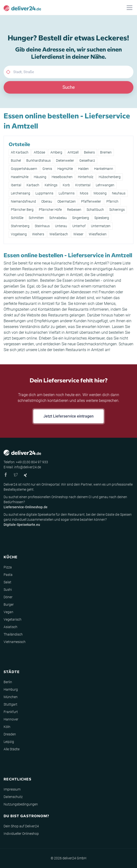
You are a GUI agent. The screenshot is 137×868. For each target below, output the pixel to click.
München (11, 697)
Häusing (40, 177)
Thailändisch (13, 634)
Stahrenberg (20, 226)
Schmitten (36, 218)
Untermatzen (101, 226)
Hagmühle (65, 169)
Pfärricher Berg (22, 210)
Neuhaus (119, 193)
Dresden (10, 734)
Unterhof (79, 226)
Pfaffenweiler (91, 201)
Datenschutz (13, 797)
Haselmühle (20, 177)
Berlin (8, 682)
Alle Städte (12, 749)
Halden (83, 169)
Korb (66, 185)
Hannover (11, 719)
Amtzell (73, 152)
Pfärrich (112, 201)
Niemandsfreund (23, 201)
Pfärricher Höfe (50, 210)
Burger (9, 604)
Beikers (89, 152)
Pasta (8, 575)
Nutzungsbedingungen (21, 804)
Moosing (100, 193)
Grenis (47, 169)
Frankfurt (11, 712)
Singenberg (81, 218)
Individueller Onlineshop (21, 834)
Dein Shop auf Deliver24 (21, 826)
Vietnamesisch (15, 642)
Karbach (33, 185)
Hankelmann (104, 169)
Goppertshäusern (24, 169)
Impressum (12, 789)
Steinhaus (42, 226)
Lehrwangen (105, 185)
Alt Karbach (20, 152)
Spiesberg (102, 218)
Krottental (83, 185)
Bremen (106, 152)
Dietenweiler (65, 161)
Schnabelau (58, 218)
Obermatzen (67, 201)
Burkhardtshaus (38, 161)
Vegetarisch (13, 619)
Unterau (61, 226)
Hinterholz (86, 177)
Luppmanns (44, 193)
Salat (7, 582)
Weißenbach (59, 234)
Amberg (56, 152)
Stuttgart (10, 704)
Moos (84, 193)
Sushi (8, 590)
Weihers (38, 234)
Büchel (16, 161)
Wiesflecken (98, 234)
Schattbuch (95, 210)
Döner (8, 597)
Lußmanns (67, 193)
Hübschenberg (110, 177)
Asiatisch (10, 627)
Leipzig (9, 742)
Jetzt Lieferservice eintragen (68, 416)
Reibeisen (74, 210)
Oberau (47, 201)
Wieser (78, 234)
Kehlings (51, 185)
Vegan (8, 612)
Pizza (8, 567)
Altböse (39, 152)
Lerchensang (21, 193)
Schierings (117, 210)
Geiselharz (87, 161)
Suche (69, 87)
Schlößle (17, 218)
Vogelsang (19, 234)
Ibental (16, 185)
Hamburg (11, 689)
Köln (7, 727)
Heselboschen (62, 177)
